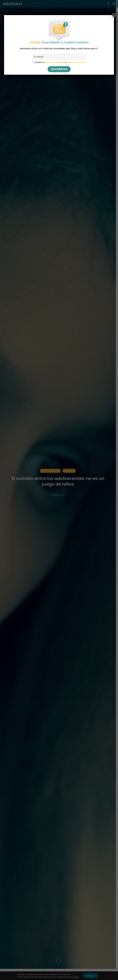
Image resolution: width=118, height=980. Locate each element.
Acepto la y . (61, 62)
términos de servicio (76, 62)
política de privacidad (55, 62)
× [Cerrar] (114, 15)
